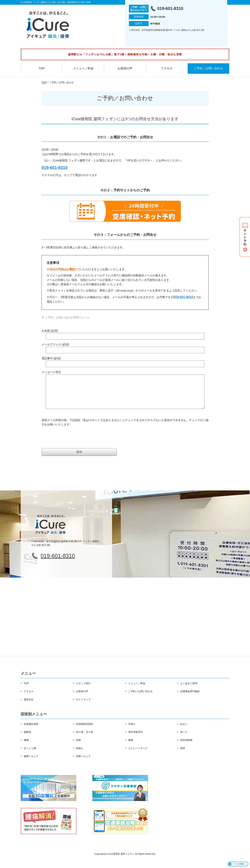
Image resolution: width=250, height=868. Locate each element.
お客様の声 (125, 68)
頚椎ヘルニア (83, 763)
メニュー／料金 (83, 68)
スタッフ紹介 (83, 690)
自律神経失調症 (85, 731)
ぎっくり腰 (30, 755)
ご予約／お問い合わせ (208, 68)
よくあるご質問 (189, 690)
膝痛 (131, 747)
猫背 (183, 755)
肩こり (184, 739)
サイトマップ (83, 706)
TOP (42, 68)
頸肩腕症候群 (31, 731)
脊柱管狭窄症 (136, 739)
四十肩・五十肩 (85, 739)
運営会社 (29, 706)
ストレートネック (138, 755)
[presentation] (68, 442)
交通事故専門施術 (190, 698)
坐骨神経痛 (186, 747)
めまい (184, 731)
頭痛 (78, 747)
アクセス (167, 68)
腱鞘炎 (27, 739)
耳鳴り (132, 731)
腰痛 (26, 747)
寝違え (80, 755)
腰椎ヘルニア (31, 763)
